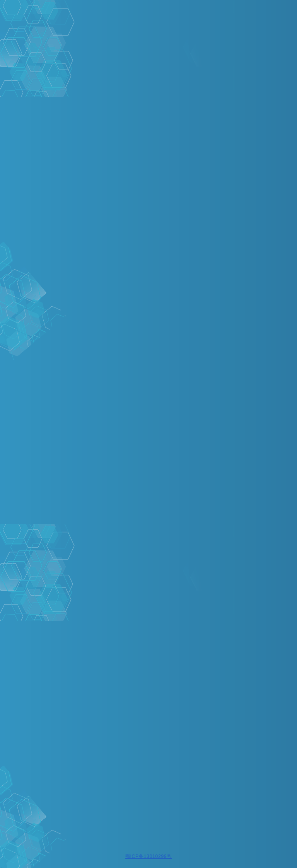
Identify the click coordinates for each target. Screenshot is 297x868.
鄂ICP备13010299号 (149, 856)
